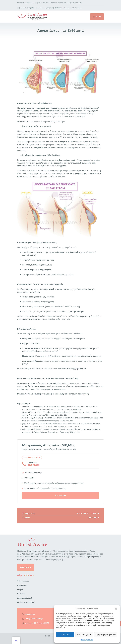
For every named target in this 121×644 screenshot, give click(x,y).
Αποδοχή (65, 634)
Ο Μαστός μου (23, 581)
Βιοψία (20, 590)
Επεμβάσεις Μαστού (26, 602)
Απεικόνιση (22, 585)
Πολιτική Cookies (87, 640)
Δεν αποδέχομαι (84, 634)
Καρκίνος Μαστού (25, 598)
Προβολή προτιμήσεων (106, 634)
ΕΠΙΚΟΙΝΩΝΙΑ (60, 495)
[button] (116, 609)
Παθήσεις (21, 594)
